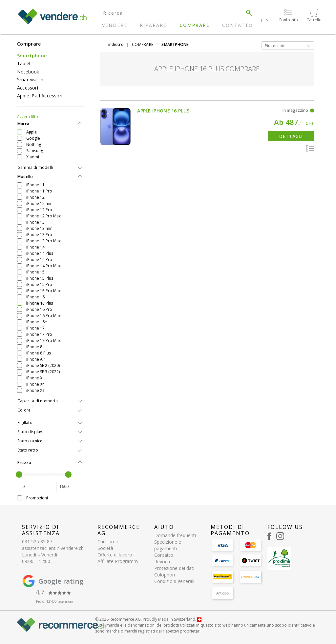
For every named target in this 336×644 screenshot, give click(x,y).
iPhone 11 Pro (39, 191)
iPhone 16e (37, 322)
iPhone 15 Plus (40, 278)
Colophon (165, 575)
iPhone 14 (35, 247)
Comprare (195, 25)
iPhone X (34, 378)
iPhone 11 (35, 185)
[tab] (51, 124)
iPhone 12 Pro (39, 210)
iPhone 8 (34, 347)
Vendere (115, 25)
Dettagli (291, 136)
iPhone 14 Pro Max (43, 266)
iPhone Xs (35, 390)
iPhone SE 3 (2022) (43, 372)
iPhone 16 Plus (40, 303)
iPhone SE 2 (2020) (43, 365)
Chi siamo (108, 542)
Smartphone (32, 56)
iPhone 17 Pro (39, 334)
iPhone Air (36, 359)
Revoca (162, 562)
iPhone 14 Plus (40, 253)
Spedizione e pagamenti (168, 545)
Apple (31, 132)
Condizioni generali (174, 581)
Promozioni (37, 498)
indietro (116, 44)
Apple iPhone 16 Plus (163, 111)
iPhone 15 (35, 272)
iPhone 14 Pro (39, 260)
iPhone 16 (35, 297)
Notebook (28, 72)
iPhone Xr (35, 384)
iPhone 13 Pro (39, 235)
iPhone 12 (35, 197)
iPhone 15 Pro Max (43, 291)
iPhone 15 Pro (39, 284)
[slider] (19, 474)
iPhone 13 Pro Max (43, 241)
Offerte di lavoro (115, 555)
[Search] (172, 13)
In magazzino (295, 110)
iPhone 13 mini (40, 228)
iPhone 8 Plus (39, 353)
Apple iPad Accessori (40, 96)
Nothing (34, 144)
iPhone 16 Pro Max (43, 316)
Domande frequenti (175, 535)
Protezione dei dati (174, 568)
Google (33, 138)
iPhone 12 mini (40, 203)
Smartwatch (30, 80)
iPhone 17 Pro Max (43, 341)
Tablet (24, 63)
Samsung (35, 151)
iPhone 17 (35, 328)
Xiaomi (33, 157)
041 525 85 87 (37, 542)
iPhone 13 (35, 222)
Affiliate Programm (118, 561)
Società (105, 548)
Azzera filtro (28, 117)
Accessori (28, 88)
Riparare (153, 25)
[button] (266, 20)
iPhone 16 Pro (39, 309)
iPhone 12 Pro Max (43, 216)
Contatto (238, 25)
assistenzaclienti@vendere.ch (53, 548)
